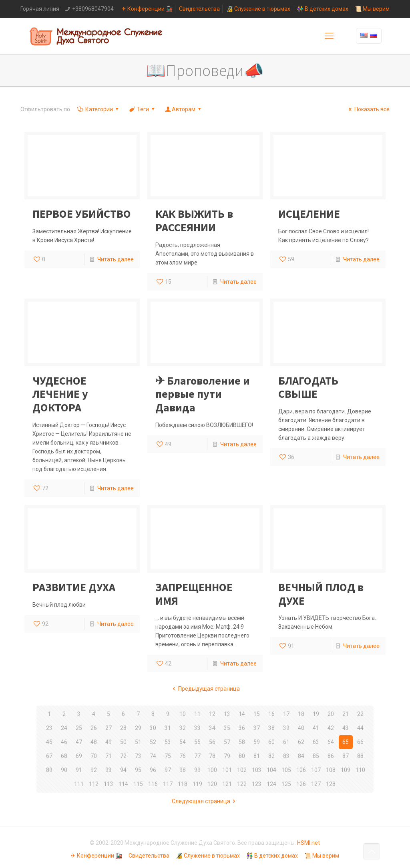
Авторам (184, 109)
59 (257, 742)
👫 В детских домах (323, 9)
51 (138, 742)
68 (64, 756)
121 (227, 784)
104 (271, 770)
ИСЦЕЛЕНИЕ (309, 214)
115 (138, 784)
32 (183, 728)
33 (197, 728)
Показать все (368, 109)
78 (212, 756)
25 (79, 728)
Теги (143, 109)
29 (138, 728)
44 (360, 728)
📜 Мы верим (372, 9)
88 (360, 756)
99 (197, 770)
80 (242, 756)
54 (183, 742)
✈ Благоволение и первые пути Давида (203, 394)
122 (242, 784)
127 (316, 784)
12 (212, 714)
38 (271, 728)
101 (227, 770)
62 (301, 742)
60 (271, 742)
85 (316, 756)
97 (168, 770)
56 (212, 742)
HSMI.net (309, 843)
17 (286, 714)
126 (301, 784)
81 (257, 756)
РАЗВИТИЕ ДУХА (74, 587)
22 (360, 714)
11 (197, 714)
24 (64, 728)
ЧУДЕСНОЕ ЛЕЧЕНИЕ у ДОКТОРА (60, 394)
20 (331, 714)
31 (168, 728)
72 (123, 756)
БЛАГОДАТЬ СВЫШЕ (308, 387)
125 (286, 784)
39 (286, 728)
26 (94, 728)
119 (197, 784)
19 (316, 714)
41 (316, 728)
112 (94, 784)
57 (227, 742)
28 (123, 728)
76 (183, 756)
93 (109, 770)
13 (227, 714)
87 (346, 756)
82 (271, 756)
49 (109, 742)
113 (109, 784)
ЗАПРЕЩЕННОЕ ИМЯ (194, 594)
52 (153, 742)
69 (79, 756)
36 (242, 728)
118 (183, 784)
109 (346, 770)
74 (153, 756)
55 (197, 742)
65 (346, 742)
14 (242, 714)
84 (301, 756)
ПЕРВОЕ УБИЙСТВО (82, 214)
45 (49, 742)
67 (49, 756)
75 (168, 756)
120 (212, 784)
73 (138, 756)
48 (94, 742)
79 (227, 756)
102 (242, 770)
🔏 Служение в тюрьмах (258, 9)
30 (153, 728)
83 (286, 756)
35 (227, 728)
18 (301, 714)
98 (183, 770)
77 (197, 756)
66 (360, 742)
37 (257, 728)
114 (123, 784)
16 (271, 714)
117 (168, 784)
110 (360, 770)
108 (331, 770)
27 (109, 728)
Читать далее (116, 259)
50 (123, 742)
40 (301, 728)
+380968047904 (93, 9)
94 (123, 770)
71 (109, 756)
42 (331, 728)
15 (257, 714)
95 (138, 770)
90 (64, 770)
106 (301, 770)
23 (49, 728)
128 (331, 784)
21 (346, 714)
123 (257, 784)
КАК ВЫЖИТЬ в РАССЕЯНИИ (194, 221)
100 (212, 770)
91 (79, 770)
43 (346, 728)
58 (242, 742)
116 (153, 784)
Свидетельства (199, 9)
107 (316, 770)
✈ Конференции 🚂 (147, 9)
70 (94, 756)
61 (286, 742)
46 (64, 742)
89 (49, 770)
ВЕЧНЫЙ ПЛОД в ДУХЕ (321, 594)
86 (331, 756)
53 (168, 742)
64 (331, 742)
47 (79, 742)
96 (153, 770)
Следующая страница (205, 801)
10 (183, 714)
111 (79, 784)
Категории (98, 109)
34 (212, 728)
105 (286, 770)
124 (271, 784)
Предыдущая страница (205, 689)
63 (316, 742)
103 (257, 770)
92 (94, 770)
